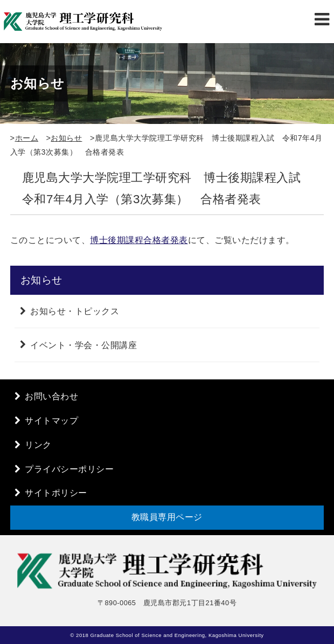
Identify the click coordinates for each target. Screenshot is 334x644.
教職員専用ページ (167, 517)
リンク (38, 445)
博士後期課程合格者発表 (139, 240)
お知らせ (66, 138)
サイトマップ (51, 421)
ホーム (27, 138)
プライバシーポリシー (69, 469)
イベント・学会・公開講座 (83, 345)
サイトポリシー (56, 493)
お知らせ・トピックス (75, 311)
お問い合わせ (51, 396)
